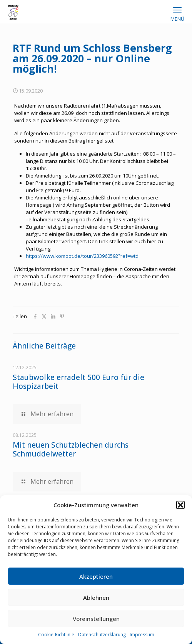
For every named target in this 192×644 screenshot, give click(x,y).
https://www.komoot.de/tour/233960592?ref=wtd (82, 256)
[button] (180, 505)
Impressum (142, 635)
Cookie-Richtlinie (56, 635)
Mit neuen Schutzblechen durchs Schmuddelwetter (71, 449)
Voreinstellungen (96, 619)
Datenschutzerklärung (102, 635)
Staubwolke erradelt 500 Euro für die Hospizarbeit (78, 382)
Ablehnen (96, 598)
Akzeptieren (96, 576)
